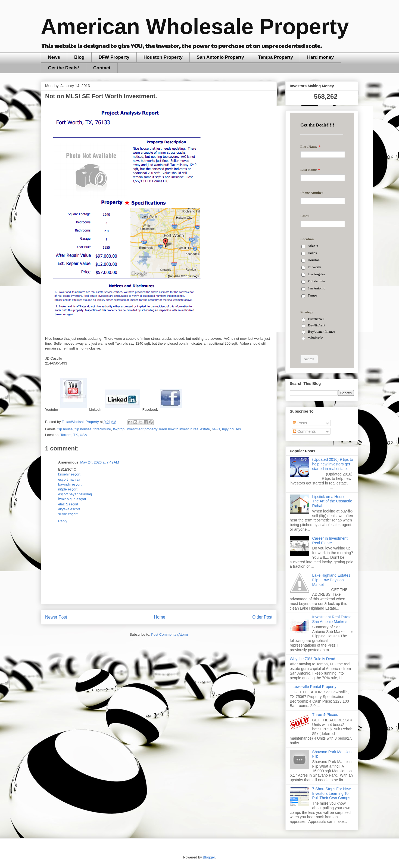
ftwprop (119, 429)
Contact (102, 68)
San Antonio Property (220, 57)
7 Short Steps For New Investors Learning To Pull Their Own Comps (332, 793)
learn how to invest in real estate (185, 429)
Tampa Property (276, 57)
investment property (142, 429)
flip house (65, 429)
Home (160, 617)
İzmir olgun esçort (72, 499)
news (216, 429)
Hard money (320, 57)
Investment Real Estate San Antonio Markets (332, 619)
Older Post (262, 617)
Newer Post (56, 617)
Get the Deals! (64, 68)
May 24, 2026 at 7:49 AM (100, 462)
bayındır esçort (70, 484)
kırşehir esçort (69, 474)
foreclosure (102, 429)
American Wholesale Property (195, 27)
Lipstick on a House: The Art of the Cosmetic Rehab (332, 501)
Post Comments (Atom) (169, 634)
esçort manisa (69, 479)
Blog (79, 57)
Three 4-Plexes (325, 715)
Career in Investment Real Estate (330, 541)
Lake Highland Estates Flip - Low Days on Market (331, 580)
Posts (300, 423)
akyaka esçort (69, 509)
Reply (63, 521)
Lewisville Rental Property (315, 687)
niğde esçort (68, 489)
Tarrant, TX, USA (74, 435)
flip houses (83, 429)
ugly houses (231, 429)
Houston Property (163, 57)
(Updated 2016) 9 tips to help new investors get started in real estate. (333, 464)
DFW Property (114, 57)
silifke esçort (68, 514)
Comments (304, 431)
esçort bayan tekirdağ (75, 494)
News (54, 57)
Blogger (209, 857)
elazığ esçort (68, 504)
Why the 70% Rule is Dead (312, 659)
